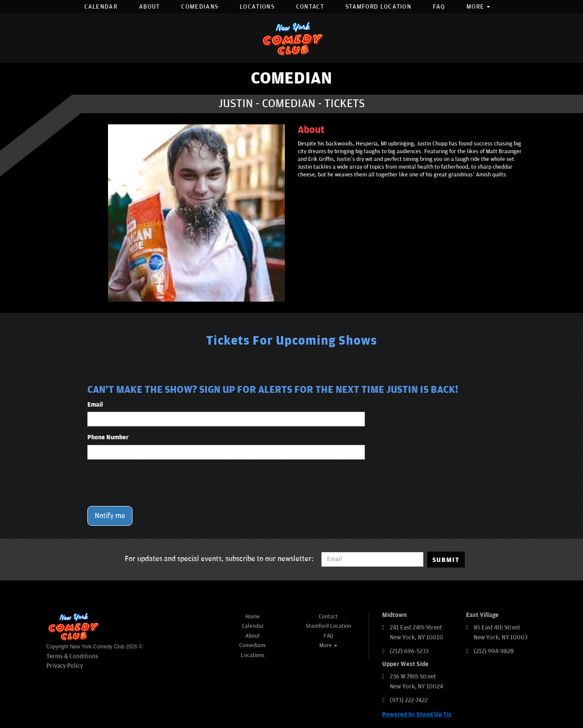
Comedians (200, 7)
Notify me (110, 516)
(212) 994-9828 (494, 651)
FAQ (439, 7)
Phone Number (108, 437)
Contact (310, 7)
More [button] (478, 7)
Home (253, 617)
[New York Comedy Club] (292, 38)
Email (95, 405)
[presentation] (153, 483)
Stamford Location (378, 7)
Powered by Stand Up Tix (417, 714)
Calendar (101, 7)
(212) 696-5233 (409, 651)
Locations (257, 7)
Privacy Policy (65, 666)
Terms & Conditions (72, 656)
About (150, 7)
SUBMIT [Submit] (446, 560)
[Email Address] (372, 559)
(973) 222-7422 (409, 700)
